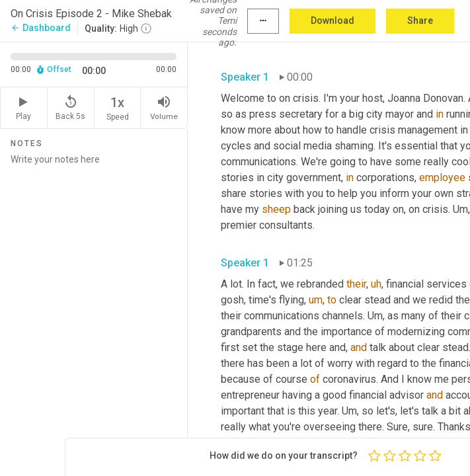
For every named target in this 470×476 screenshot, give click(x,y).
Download (333, 20)
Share (420, 20)
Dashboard (41, 28)
